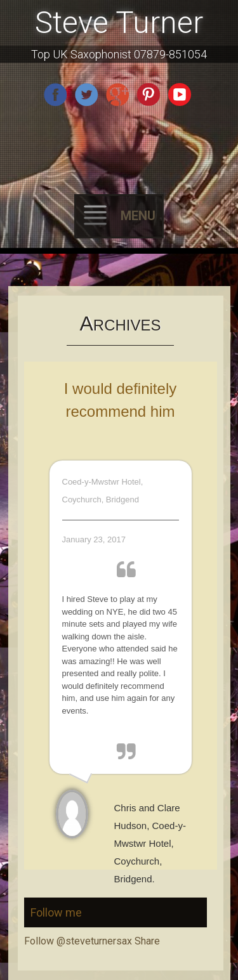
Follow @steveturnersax (78, 941)
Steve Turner (119, 23)
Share (147, 941)
